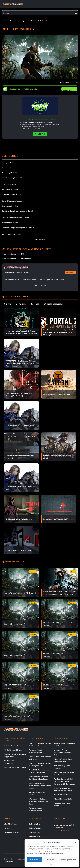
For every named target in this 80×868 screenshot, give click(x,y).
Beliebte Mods (34, 832)
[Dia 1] (62, 831)
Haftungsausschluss (11, 832)
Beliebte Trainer (35, 828)
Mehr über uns (40, 285)
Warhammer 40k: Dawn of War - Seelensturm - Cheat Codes (39, 801)
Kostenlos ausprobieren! (66, 89)
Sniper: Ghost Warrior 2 (30, 21)
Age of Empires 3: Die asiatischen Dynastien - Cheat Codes (40, 786)
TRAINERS (21, 304)
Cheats (45, 21)
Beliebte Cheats (35, 836)
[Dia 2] (63, 831)
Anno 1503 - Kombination (63, 795)
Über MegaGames (11, 824)
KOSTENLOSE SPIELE (53, 304)
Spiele (15, 21)
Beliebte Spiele (34, 824)
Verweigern (51, 860)
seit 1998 (69, 272)
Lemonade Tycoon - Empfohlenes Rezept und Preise (63, 752)
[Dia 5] (68, 831)
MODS (35, 304)
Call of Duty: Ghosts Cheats (14, 746)
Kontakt (7, 828)
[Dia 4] (67, 831)
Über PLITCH (40, 134)
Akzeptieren (34, 860)
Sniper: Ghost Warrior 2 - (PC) (13, 254)
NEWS (7, 304)
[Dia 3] (65, 831)
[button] (76, 842)
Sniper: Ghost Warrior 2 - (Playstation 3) (17, 258)
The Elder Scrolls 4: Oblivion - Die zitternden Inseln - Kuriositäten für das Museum (65, 781)
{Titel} (51, 864)
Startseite (5, 21)
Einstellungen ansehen (68, 860)
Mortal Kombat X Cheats (13, 750)
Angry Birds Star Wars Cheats (15, 767)
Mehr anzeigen (40, 239)
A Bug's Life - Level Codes (63, 799)
